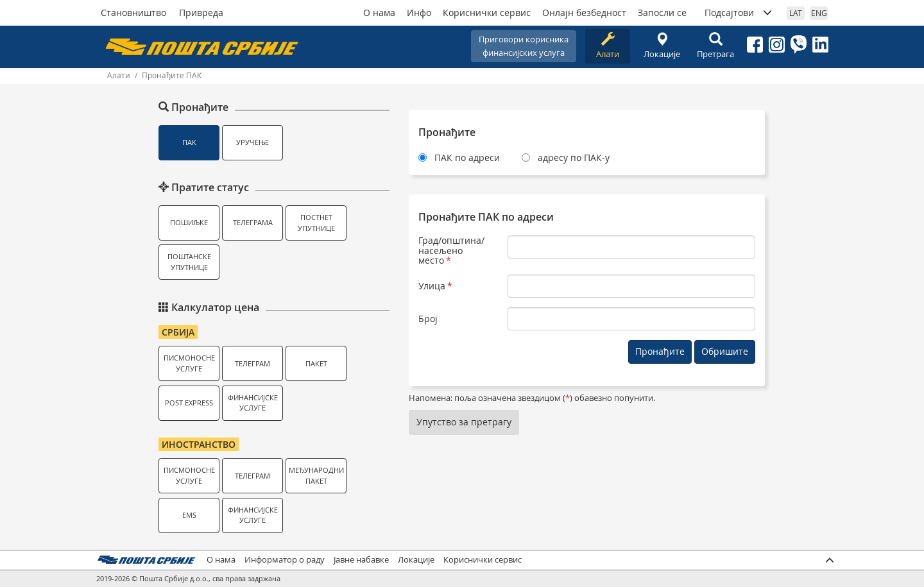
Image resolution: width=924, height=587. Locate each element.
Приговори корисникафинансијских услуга (524, 46)
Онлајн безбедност (584, 13)
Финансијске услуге (253, 403)
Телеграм (252, 363)
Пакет (316, 363)
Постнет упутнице (316, 223)
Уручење (252, 142)
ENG (819, 13)
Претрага (715, 46)
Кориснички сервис (487, 13)
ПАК (189, 142)
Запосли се (662, 13)
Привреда (201, 13)
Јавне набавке (361, 560)
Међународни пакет (316, 475)
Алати (608, 46)
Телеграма (253, 222)
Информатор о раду (285, 560)
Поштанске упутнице (189, 262)
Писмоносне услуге (189, 363)
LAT (796, 13)
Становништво (133, 13)
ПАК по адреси (467, 157)
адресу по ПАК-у (574, 157)
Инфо (419, 13)
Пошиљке (189, 222)
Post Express (189, 403)
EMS (189, 515)
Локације (662, 46)
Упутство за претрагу (464, 422)
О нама (379, 13)
